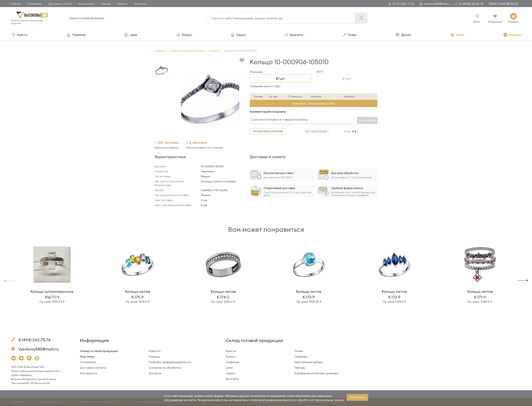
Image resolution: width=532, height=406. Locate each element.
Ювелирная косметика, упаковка (316, 373)
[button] (9, 281)
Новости (123, 4)
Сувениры (301, 357)
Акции (457, 35)
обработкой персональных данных (321, 400)
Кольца (184, 35)
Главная (16, 4)
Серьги (238, 35)
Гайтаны (300, 368)
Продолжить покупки (268, 132)
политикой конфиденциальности (273, 400)
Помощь (106, 4)
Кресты (19, 35)
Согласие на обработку (165, 368)
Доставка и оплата (60, 4)
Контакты (140, 4)
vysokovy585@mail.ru (437, 4)
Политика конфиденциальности (170, 362)
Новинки (512, 35)
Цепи (131, 35)
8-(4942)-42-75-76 (471, 4)
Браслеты (294, 35)
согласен (357, 397)
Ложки (349, 35)
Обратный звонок (503, 4)
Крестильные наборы (309, 362)
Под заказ (87, 357)
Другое (403, 35)
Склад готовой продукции (87, 18)
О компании (34, 4)
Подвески (76, 35)
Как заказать (86, 4)
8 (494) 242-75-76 (35, 340)
